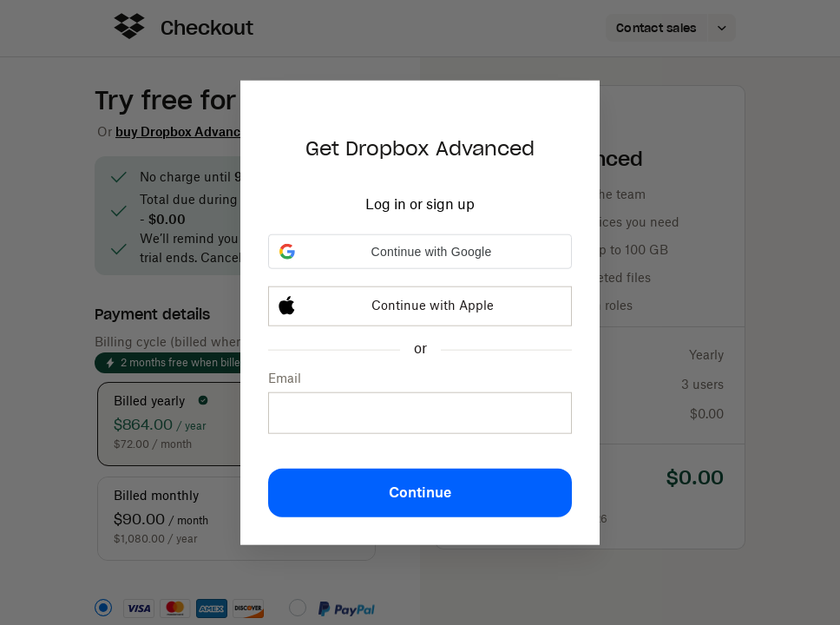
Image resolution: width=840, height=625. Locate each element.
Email (285, 379)
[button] (420, 252)
